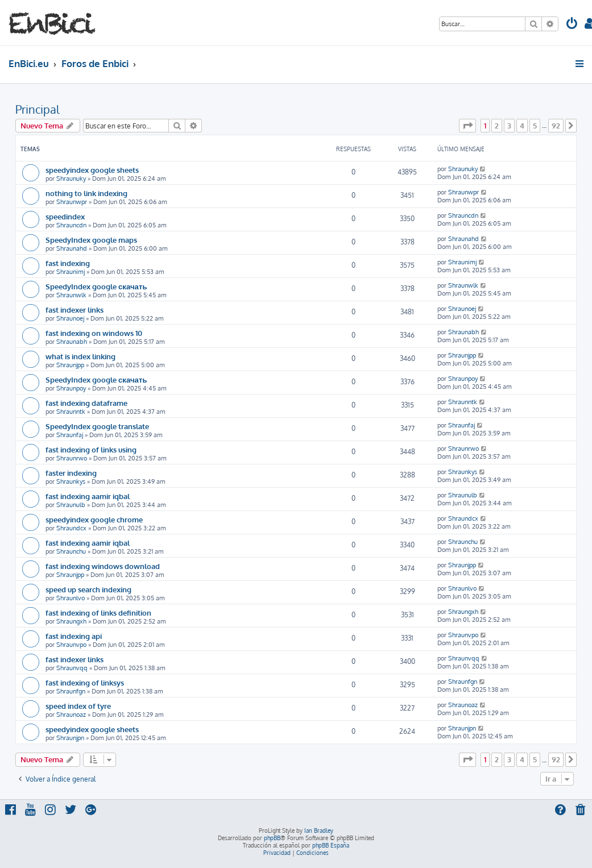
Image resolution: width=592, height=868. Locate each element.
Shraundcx (71, 528)
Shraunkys (71, 481)
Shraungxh (71, 621)
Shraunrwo (72, 458)
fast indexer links (74, 310)
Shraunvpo (71, 645)
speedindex (65, 216)
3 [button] (509, 126)
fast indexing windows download (103, 566)
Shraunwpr (72, 202)
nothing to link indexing (86, 193)
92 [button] (556, 126)
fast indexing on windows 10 (94, 333)
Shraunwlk (71, 295)
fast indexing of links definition (98, 612)
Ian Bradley (319, 830)
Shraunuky (71, 178)
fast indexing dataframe (86, 403)
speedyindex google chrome (94, 519)
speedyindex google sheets (92, 170)
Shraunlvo (71, 598)
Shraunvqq (72, 668)
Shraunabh (72, 342)
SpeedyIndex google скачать (96, 286)
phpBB (272, 838)
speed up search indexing (88, 589)
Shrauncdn (71, 225)
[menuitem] (572, 25)
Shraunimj (71, 272)
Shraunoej (70, 318)
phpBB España (331, 845)
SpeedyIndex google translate (97, 426)
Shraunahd (72, 248)
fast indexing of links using (91, 449)
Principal (38, 109)
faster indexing (71, 473)
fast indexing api (74, 636)
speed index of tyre (78, 706)
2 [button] (497, 126)
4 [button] (522, 126)
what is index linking (80, 356)
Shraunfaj (70, 435)
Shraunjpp (70, 365)
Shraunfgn (71, 691)
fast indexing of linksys (85, 682)
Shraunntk (71, 412)
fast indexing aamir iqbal (88, 496)
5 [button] (535, 126)
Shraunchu (71, 551)
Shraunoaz (71, 715)
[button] (467, 126)
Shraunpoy (71, 388)
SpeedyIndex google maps (91, 240)
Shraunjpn (70, 738)
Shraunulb (71, 505)
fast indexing (68, 263)
